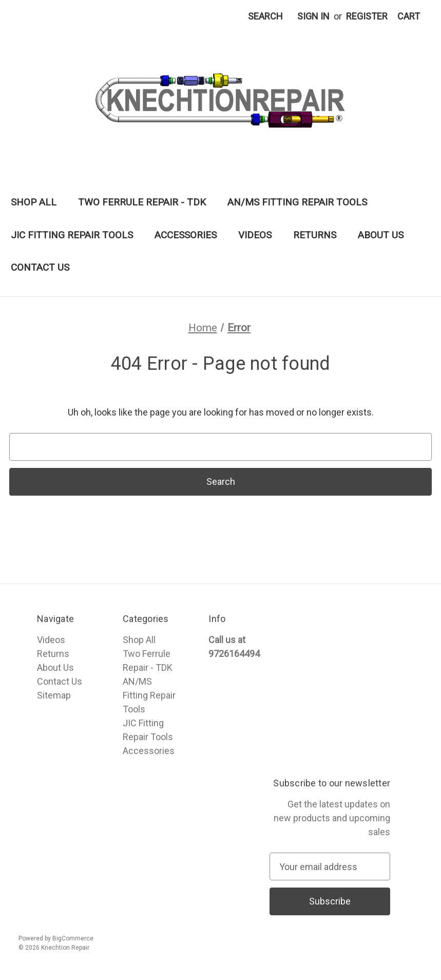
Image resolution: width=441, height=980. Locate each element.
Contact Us (40, 267)
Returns (315, 235)
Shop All (34, 202)
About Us (381, 235)
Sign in (313, 16)
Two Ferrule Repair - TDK (142, 202)
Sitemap (54, 695)
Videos (255, 235)
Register (367, 16)
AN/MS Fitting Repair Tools (297, 202)
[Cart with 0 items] (409, 16)
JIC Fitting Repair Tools (72, 235)
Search (265, 16)
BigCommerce (73, 938)
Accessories (186, 235)
